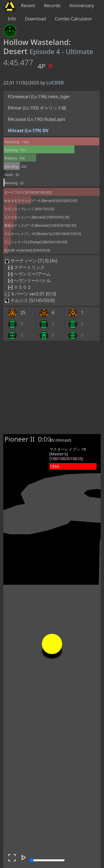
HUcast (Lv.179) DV (28, 130)
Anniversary (82, 6)
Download (36, 19)
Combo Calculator (73, 19)
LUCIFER (55, 83)
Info (12, 19)
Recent (28, 6)
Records (52, 6)
